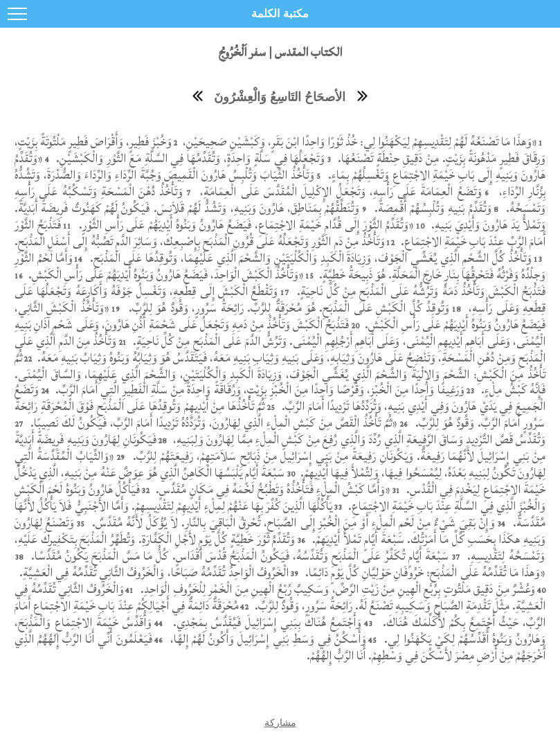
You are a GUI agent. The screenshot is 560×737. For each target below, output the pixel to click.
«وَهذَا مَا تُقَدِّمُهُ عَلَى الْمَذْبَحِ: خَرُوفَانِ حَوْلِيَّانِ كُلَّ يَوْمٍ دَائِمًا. (424, 572)
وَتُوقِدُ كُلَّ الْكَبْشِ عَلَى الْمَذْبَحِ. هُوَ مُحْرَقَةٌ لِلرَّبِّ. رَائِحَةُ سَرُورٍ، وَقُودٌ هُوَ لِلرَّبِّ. (289, 308)
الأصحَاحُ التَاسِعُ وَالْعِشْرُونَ (280, 97)
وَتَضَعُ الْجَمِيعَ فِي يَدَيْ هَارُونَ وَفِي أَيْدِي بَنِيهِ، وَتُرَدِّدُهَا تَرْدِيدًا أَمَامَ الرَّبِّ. (280, 398)
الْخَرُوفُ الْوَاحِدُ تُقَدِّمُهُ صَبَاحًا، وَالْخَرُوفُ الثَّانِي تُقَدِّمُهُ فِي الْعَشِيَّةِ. (152, 572)
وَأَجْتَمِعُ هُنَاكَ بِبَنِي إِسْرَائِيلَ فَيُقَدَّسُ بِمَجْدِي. (265, 622)
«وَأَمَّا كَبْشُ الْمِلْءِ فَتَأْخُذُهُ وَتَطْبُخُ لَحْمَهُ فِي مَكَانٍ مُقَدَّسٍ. (272, 489)
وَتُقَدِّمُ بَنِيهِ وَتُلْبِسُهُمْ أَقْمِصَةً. (431, 208)
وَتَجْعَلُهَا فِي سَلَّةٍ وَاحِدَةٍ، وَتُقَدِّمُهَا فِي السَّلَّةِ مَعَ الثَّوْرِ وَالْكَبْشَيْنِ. (190, 158)
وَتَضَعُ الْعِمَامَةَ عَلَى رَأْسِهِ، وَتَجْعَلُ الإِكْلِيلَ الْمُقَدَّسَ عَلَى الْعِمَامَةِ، (338, 192)
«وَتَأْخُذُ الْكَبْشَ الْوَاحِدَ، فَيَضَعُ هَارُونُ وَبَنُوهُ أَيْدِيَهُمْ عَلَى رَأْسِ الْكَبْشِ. (165, 275)
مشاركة (280, 722)
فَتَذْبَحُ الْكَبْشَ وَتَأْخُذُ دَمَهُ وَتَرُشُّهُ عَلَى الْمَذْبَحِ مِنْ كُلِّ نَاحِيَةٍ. (419, 291)
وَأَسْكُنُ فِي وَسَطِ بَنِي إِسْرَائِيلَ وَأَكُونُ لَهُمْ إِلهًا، (267, 639)
